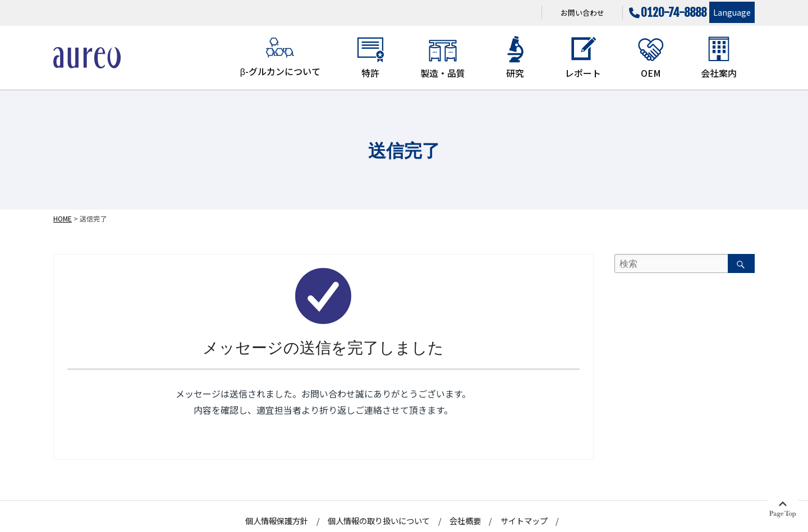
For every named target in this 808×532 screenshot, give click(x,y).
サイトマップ (524, 521)
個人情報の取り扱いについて (379, 521)
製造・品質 (443, 57)
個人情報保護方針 (277, 521)
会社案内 (719, 57)
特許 (370, 57)
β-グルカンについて (280, 56)
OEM (651, 57)
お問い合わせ (582, 13)
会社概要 (465, 521)
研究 (515, 57)
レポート (583, 57)
